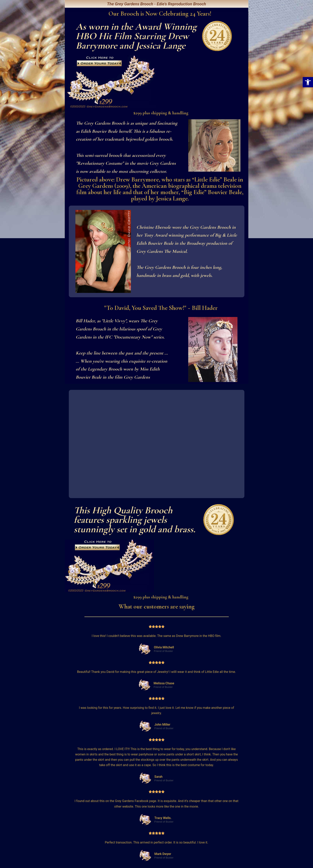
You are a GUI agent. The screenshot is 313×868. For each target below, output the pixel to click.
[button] (308, 82)
